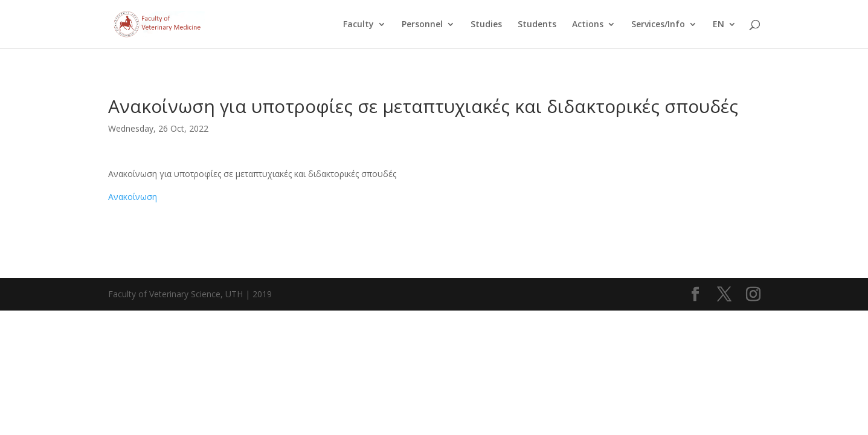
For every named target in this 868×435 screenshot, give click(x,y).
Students (537, 25)
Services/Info (658, 25)
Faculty (358, 25)
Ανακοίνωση (133, 197)
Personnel (422, 25)
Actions (588, 25)
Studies (486, 25)
